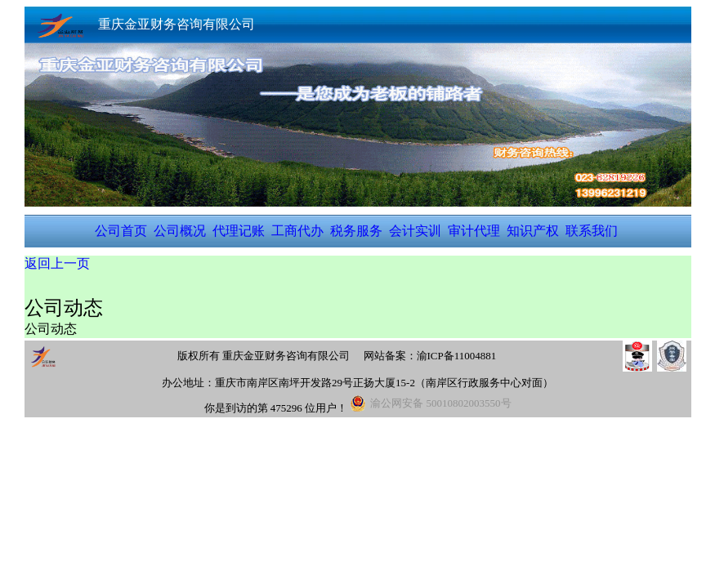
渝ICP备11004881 (457, 356)
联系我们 (592, 231)
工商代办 (297, 231)
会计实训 (415, 231)
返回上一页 (57, 263)
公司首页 (121, 231)
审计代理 (474, 231)
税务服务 (356, 231)
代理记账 (239, 231)
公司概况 (180, 231)
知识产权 (533, 231)
